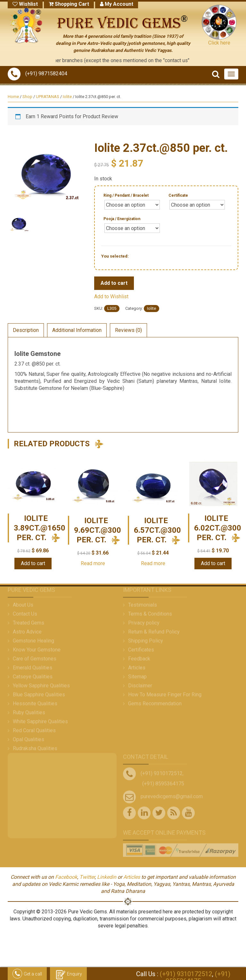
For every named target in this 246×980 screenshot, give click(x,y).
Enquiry (68, 974)
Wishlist (25, 4)
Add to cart (114, 283)
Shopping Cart (69, 4)
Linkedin (107, 877)
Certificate (178, 195)
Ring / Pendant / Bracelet (126, 195)
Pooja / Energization (122, 219)
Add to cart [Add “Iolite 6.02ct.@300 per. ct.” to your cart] (213, 563)
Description (26, 330)
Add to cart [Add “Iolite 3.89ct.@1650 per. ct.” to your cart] (33, 563)
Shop (27, 97)
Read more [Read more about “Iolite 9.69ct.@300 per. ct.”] (93, 563)
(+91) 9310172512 (186, 974)
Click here (219, 43)
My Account (117, 4)
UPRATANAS (48, 97)
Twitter (87, 877)
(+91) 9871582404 (37, 74)
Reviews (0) (128, 330)
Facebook (66, 877)
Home (13, 97)
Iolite (67, 97)
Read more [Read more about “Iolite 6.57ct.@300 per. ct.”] (153, 563)
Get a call (27, 974)
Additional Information (77, 330)
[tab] (26, 330)
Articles (132, 877)
